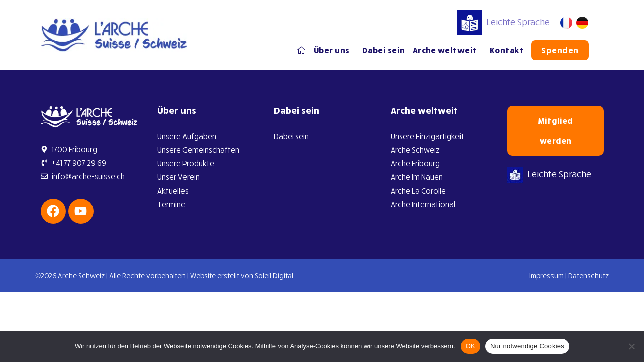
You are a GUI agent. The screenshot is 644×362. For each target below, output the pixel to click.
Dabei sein (384, 50)
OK (470, 346)
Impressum (546, 275)
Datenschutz (588, 275)
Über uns (334, 50)
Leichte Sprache (503, 22)
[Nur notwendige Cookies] (631, 346)
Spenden (560, 50)
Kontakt (507, 50)
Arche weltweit (447, 50)
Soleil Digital (274, 275)
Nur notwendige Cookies (527, 346)
